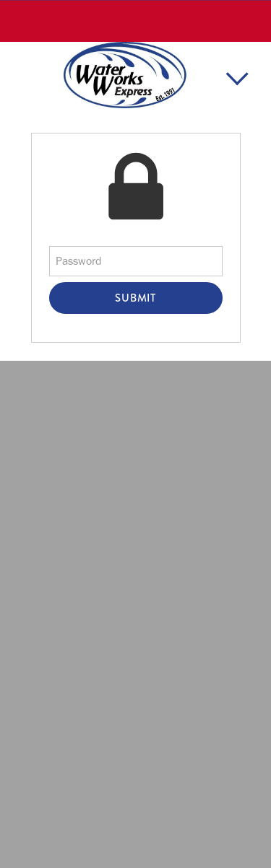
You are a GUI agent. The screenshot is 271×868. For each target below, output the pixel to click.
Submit (135, 298)
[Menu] (237, 79)
